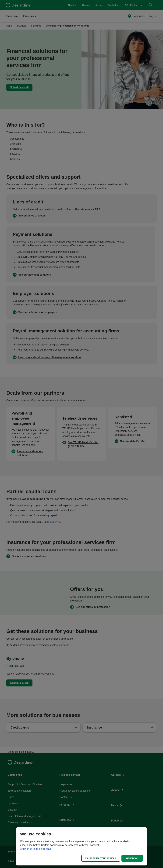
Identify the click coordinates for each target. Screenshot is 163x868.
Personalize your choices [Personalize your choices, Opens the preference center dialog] (101, 858)
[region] (81, 846)
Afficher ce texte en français (36, 849)
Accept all (132, 858)
